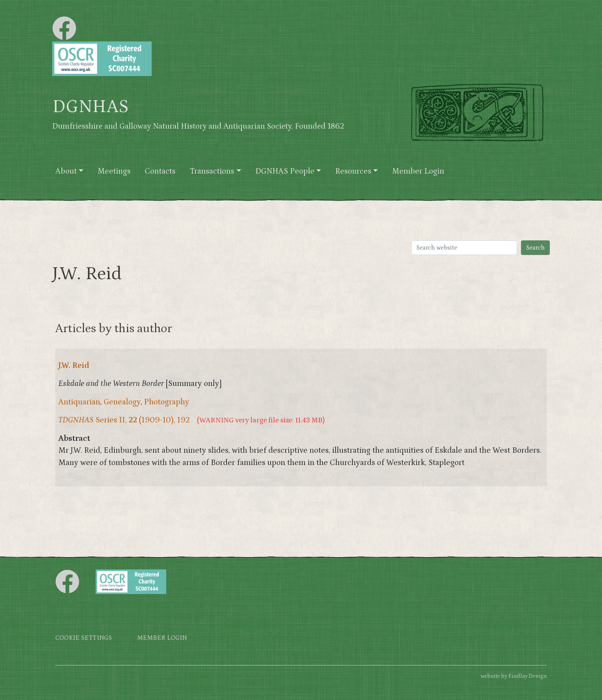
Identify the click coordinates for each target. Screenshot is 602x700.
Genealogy (122, 402)
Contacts (160, 171)
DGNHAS (90, 107)
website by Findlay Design (514, 676)
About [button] (66, 171)
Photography (167, 402)
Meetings (114, 171)
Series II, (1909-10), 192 (124, 420)
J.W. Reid (74, 366)
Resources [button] (353, 171)
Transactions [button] (212, 171)
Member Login (418, 171)
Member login (162, 638)
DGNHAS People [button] (285, 171)
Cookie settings (84, 638)
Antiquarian (79, 402)
